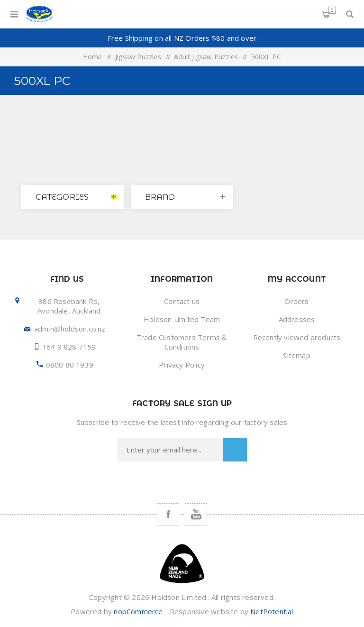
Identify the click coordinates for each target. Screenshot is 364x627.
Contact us (182, 301)
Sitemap (296, 355)
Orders (296, 301)
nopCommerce (138, 611)
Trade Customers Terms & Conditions (182, 342)
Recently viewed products (297, 337)
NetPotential (272, 611)
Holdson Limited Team (182, 319)
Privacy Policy (182, 365)
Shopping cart (332, 10)
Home (93, 57)
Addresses (297, 319)
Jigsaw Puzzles (138, 57)
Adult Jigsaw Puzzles (206, 57)
